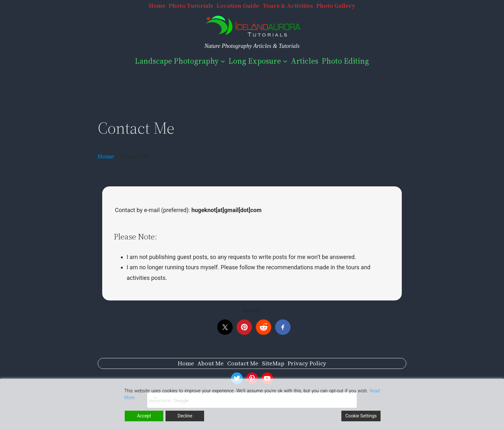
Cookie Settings (361, 416)
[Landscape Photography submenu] (223, 61)
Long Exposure (255, 61)
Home (106, 156)
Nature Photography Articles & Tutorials (252, 46)
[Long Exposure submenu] (285, 61)
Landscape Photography (177, 61)
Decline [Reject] (185, 416)
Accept (144, 416)
